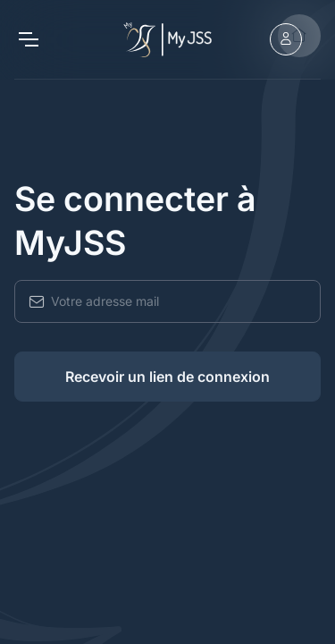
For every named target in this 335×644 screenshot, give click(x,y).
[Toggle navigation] (28, 39)
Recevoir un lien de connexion (167, 377)
